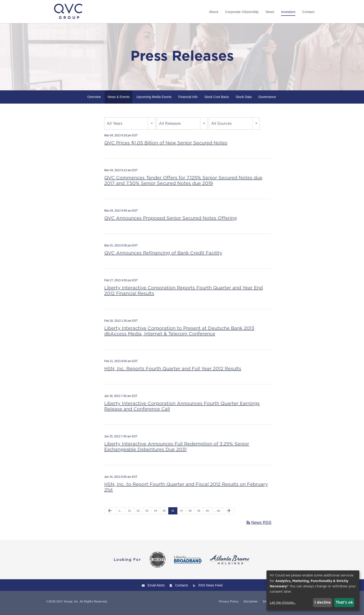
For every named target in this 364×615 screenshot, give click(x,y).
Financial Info (188, 99)
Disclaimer (251, 604)
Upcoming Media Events (154, 99)
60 (207, 513)
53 (147, 513)
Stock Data (244, 99)
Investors (288, 12)
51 (130, 513)
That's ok (344, 602)
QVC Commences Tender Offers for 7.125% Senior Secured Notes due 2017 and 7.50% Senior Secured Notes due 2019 (183, 183)
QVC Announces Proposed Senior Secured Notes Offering (171, 221)
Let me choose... (283, 602)
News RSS (258, 525)
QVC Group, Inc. (68, 604)
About (213, 12)
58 (190, 513)
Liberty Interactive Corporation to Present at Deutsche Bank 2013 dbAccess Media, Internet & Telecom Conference (179, 334)
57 (182, 513)
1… (120, 513)
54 (156, 513)
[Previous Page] (110, 514)
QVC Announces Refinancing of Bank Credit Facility (163, 255)
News (270, 12)
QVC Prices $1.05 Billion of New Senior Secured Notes (166, 145)
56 (173, 513)
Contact (308, 12)
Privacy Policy (229, 604)
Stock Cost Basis (217, 99)
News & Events (119, 99)
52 (138, 513)
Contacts (182, 588)
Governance (267, 99)
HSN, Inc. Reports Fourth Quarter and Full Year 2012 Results (173, 371)
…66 (217, 513)
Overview (94, 99)
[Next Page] (229, 514)
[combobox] (130, 126)
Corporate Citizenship (242, 12)
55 (164, 513)
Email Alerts (156, 588)
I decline (323, 602)
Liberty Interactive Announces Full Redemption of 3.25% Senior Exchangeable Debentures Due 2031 (177, 449)
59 (199, 513)
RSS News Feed (210, 588)
